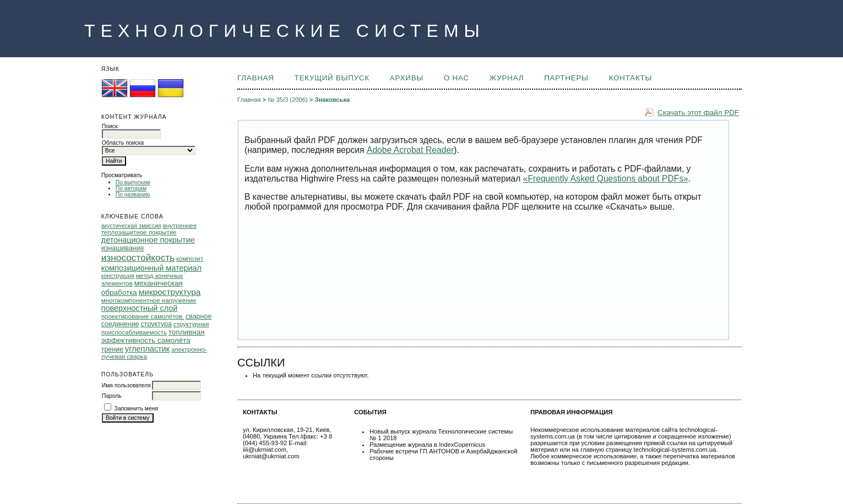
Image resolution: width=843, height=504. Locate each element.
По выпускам (133, 182)
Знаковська (332, 100)
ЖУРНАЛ (507, 78)
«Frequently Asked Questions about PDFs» (606, 179)
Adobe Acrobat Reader (410, 150)
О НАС (456, 78)
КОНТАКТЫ (630, 78)
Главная (256, 78)
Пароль (112, 396)
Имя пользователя (126, 385)
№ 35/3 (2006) (287, 100)
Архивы (407, 78)
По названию (133, 195)
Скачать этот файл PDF (698, 113)
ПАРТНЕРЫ (566, 78)
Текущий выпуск (332, 78)
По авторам (131, 188)
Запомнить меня (137, 409)
